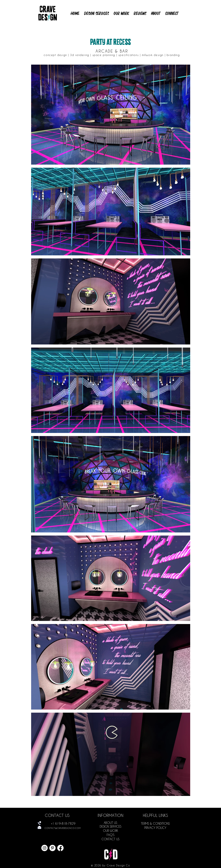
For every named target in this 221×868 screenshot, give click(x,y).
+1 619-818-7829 (63, 823)
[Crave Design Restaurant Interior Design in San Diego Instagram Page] (45, 848)
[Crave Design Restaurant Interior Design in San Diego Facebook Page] (60, 848)
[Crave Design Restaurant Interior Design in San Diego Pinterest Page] (52, 848)
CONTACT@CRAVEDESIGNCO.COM (63, 828)
